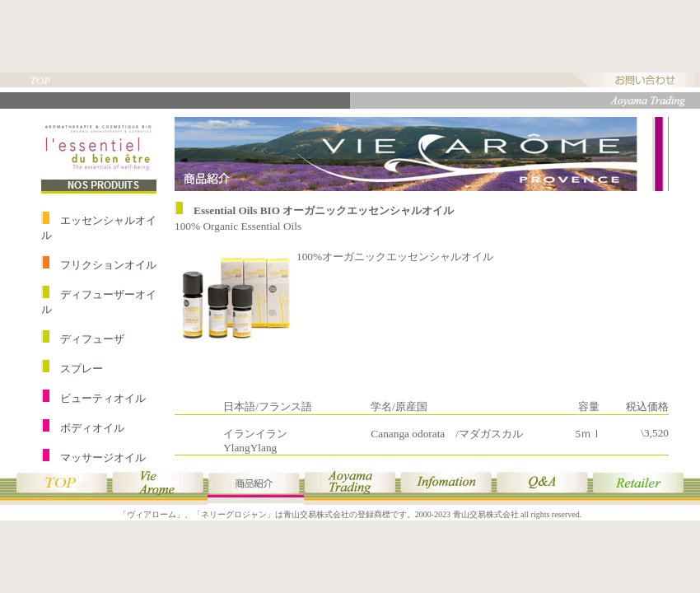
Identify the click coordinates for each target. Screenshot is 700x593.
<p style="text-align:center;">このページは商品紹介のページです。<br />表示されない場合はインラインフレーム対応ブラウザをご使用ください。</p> (350, 286)
